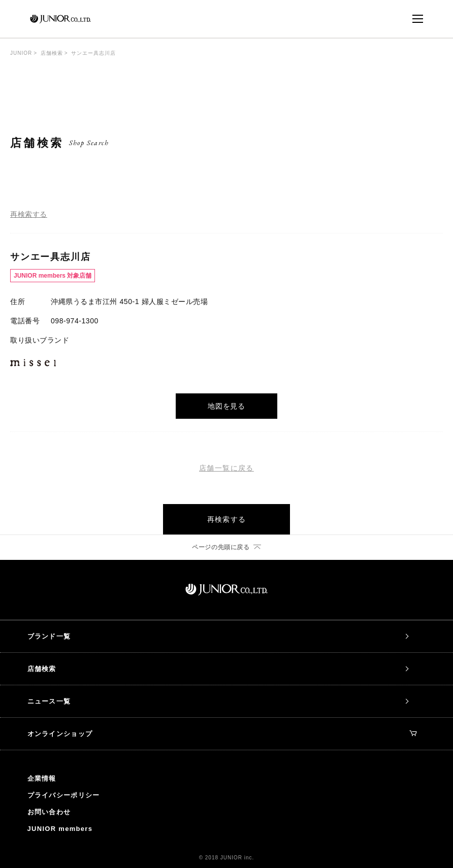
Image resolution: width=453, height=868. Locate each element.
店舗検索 (52, 53)
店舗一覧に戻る (226, 468)
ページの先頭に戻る (221, 547)
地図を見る (226, 406)
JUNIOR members (60, 829)
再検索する (29, 214)
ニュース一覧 (49, 701)
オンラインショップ (222, 734)
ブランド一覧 (49, 636)
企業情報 (42, 778)
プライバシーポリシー (64, 795)
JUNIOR (21, 53)
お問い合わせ (49, 812)
